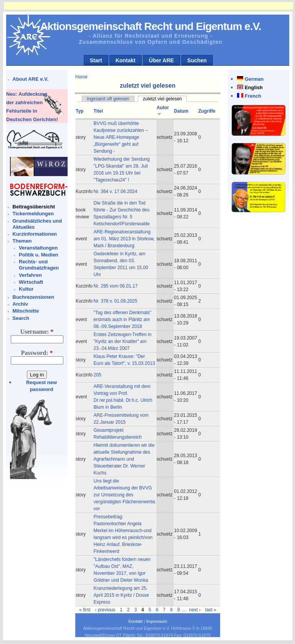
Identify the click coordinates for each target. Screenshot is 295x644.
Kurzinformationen (35, 234)
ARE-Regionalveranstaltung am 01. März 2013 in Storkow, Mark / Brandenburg (124, 239)
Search (21, 318)
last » (211, 610)
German (254, 79)
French (253, 96)
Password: (37, 353)
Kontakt (126, 60)
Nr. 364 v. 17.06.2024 (116, 191)
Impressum (156, 621)
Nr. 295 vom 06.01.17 (116, 286)
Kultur (26, 289)
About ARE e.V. (31, 79)
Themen (22, 241)
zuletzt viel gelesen (162, 99)
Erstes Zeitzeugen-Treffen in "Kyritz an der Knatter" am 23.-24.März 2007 (123, 341)
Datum (181, 111)
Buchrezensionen (33, 297)
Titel (98, 111)
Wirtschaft (31, 282)
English (254, 87)
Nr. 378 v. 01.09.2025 (116, 301)
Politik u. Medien (39, 255)
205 (98, 375)
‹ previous (105, 610)
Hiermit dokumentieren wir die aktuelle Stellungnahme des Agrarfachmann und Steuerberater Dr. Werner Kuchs (124, 459)
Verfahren (30, 275)
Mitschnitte (26, 311)
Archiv (20, 304)
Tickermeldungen (33, 214)
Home (81, 77)
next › (195, 610)
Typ (80, 111)
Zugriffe (207, 111)
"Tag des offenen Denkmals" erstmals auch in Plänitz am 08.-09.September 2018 (123, 320)
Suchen (197, 60)
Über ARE (162, 60)
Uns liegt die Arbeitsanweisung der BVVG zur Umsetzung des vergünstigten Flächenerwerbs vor (125, 495)
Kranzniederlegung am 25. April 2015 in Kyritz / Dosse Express (121, 595)
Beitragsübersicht (34, 207)
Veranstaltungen (38, 248)
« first (85, 610)
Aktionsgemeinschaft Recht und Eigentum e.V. (150, 26)
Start (96, 60)
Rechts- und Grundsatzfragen (39, 265)
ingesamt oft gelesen (108, 99)
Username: (37, 332)
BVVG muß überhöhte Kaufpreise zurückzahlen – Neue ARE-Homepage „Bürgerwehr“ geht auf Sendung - (121, 137)
